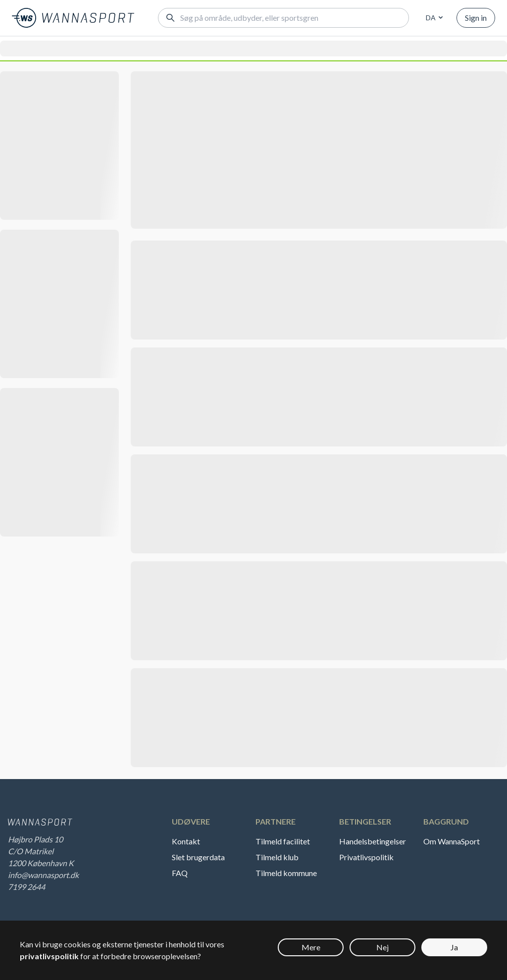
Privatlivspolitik (366, 857)
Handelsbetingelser (373, 841)
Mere (311, 947)
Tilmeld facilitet (283, 841)
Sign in (476, 18)
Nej (382, 947)
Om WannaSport (452, 841)
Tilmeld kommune (286, 873)
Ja (454, 947)
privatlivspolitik (49, 956)
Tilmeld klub (277, 857)
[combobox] (433, 18)
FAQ (180, 873)
